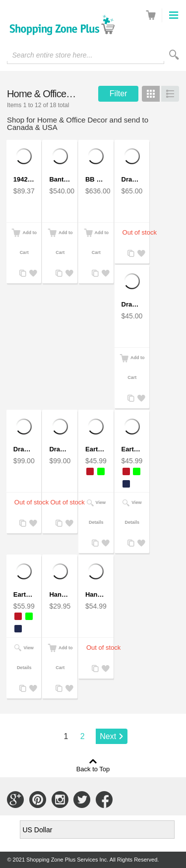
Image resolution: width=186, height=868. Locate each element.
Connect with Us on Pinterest (38, 800)
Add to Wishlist (32, 274)
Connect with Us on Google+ (15, 800)
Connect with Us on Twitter (82, 800)
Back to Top (93, 769)
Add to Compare (22, 274)
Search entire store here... (52, 55)
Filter (119, 93)
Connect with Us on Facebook (104, 800)
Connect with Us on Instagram (60, 800)
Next (108, 736)
